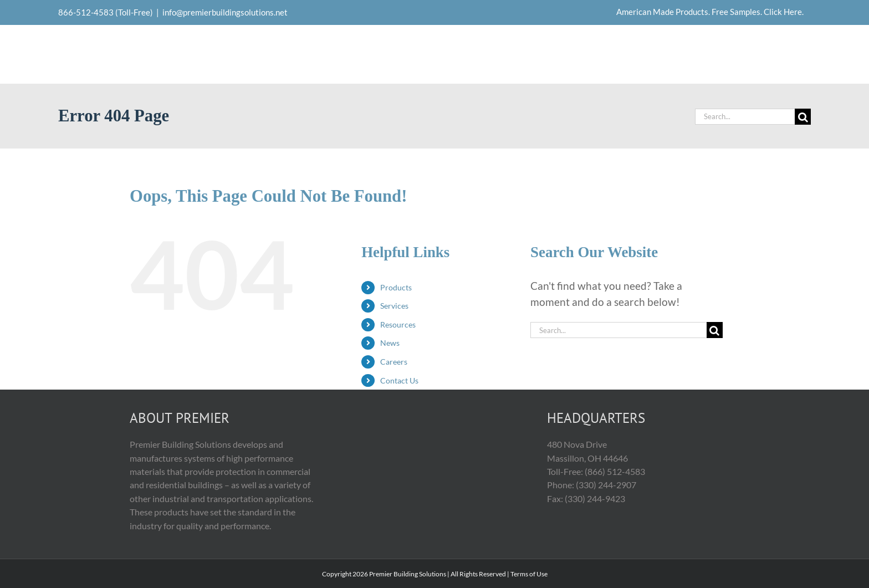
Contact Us (399, 380)
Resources (398, 324)
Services (394, 306)
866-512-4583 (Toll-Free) (106, 12)
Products (396, 287)
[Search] (803, 117)
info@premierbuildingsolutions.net (225, 12)
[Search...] (745, 117)
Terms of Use (529, 574)
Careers (394, 362)
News (390, 343)
